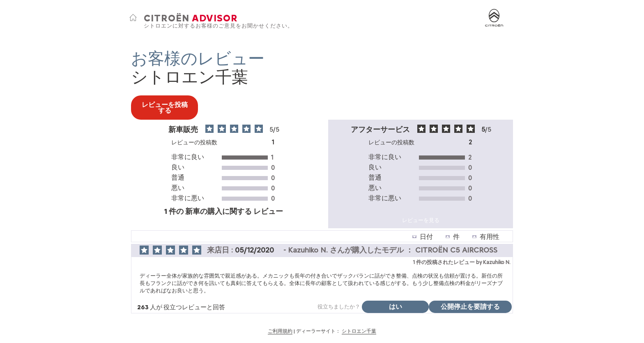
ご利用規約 (280, 331)
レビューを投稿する (165, 108)
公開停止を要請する (470, 307)
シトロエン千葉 (359, 331)
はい (396, 307)
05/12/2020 (255, 250)
